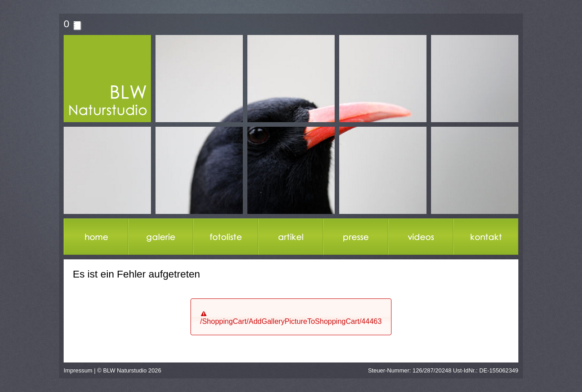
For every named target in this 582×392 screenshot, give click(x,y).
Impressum (78, 370)
